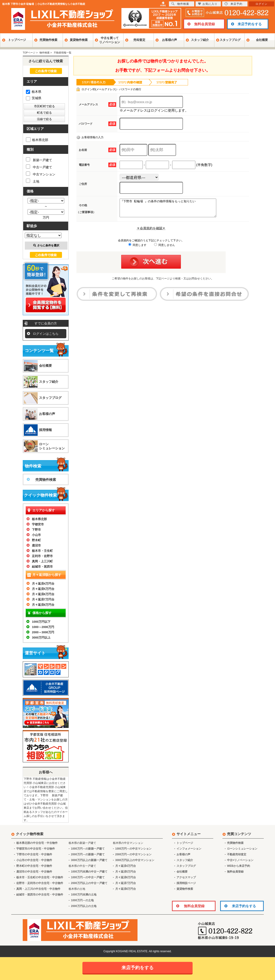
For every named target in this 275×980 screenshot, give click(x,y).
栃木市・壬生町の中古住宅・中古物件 (40, 877)
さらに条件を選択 (46, 245)
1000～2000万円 (43, 627)
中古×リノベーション (240, 860)
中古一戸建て (39, 167)
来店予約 (233, 4)
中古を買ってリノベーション (110, 40)
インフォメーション (189, 849)
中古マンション (41, 174)
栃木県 (34, 92)
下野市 (36, 530)
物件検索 (180, 4)
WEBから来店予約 (239, 866)
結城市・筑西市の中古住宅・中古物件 (40, 895)
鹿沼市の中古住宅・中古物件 (34, 872)
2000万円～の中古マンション (133, 854)
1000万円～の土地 (82, 900)
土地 (33, 181)
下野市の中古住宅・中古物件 (34, 854)
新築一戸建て (39, 160)
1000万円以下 (41, 622)
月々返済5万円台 (43, 589)
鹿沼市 (36, 545)
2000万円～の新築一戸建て (88, 854)
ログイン (261, 4)
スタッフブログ (230, 40)
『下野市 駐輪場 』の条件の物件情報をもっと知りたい (174, 210)
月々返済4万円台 (43, 584)
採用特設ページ (186, 883)
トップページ (17, 40)
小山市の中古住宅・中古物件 (34, 860)
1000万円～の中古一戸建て (88, 877)
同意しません (164, 248)
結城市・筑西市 (42, 567)
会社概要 (262, 40)
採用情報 (45, 430)
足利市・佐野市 (42, 556)
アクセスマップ (186, 877)
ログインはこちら (46, 334)
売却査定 (139, 40)
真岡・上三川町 (42, 561)
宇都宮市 (38, 524)
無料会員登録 (205, 24)
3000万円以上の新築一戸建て (89, 860)
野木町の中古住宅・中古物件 (34, 866)
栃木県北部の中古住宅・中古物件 (37, 843)
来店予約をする (250, 24)
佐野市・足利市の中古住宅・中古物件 (40, 883)
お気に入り (208, 4)
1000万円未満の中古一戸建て (89, 872)
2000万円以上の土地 (84, 906)
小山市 (36, 535)
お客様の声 (170, 40)
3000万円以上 (41, 638)
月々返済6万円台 (43, 594)
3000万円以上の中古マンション (135, 860)
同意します (137, 248)
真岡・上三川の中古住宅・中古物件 (38, 889)
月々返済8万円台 (43, 605)
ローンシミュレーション (52, 446)
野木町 (36, 540)
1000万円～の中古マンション (133, 849)
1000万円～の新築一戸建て (88, 849)
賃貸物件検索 (79, 40)
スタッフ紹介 (200, 40)
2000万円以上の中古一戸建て (89, 883)
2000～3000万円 (43, 632)
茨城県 (34, 98)
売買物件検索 (48, 40)
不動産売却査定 (237, 854)
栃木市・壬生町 (42, 551)
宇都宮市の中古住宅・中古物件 (36, 849)
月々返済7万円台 (43, 599)
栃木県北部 (37, 140)
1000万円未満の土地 (84, 895)
